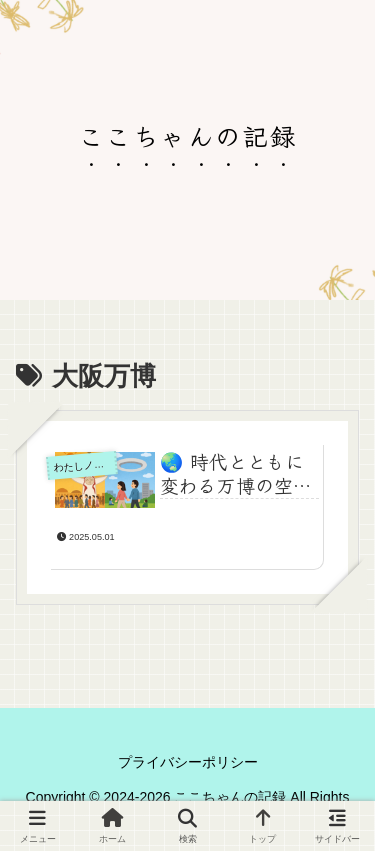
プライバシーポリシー (188, 762)
